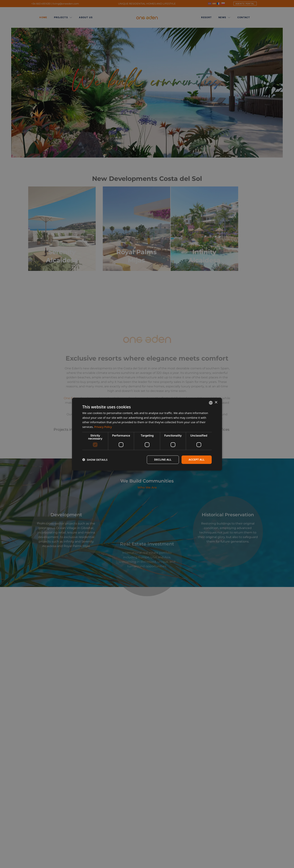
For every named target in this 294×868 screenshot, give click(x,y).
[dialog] (147, 434)
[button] (95, 460)
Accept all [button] (197, 460)
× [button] (216, 402)
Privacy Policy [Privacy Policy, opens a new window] (103, 427)
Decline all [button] (163, 460)
